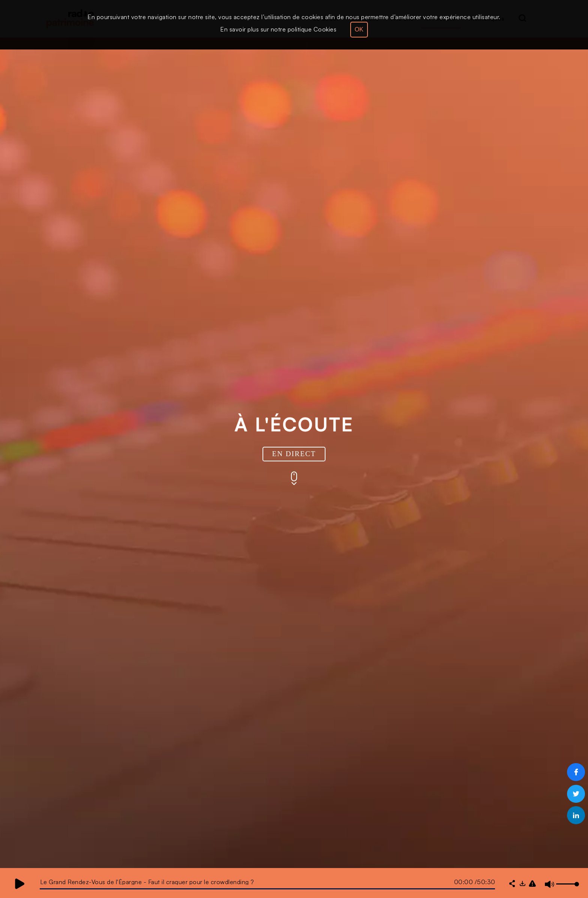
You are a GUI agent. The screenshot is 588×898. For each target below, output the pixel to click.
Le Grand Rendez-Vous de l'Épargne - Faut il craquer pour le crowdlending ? (147, 882)
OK (359, 29)
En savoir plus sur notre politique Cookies (278, 29)
